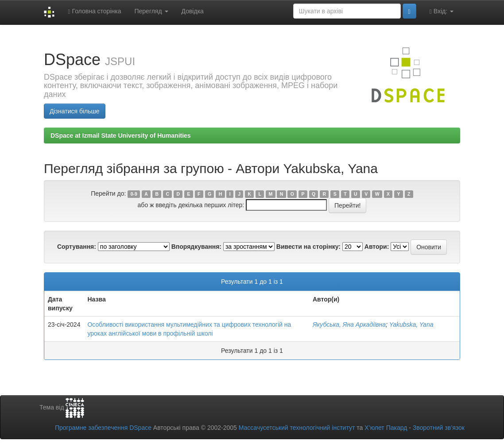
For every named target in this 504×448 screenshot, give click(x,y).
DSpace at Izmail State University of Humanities (121, 135)
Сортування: (77, 247)
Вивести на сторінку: (308, 247)
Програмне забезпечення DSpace (103, 428)
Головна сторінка (94, 11)
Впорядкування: (196, 247)
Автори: (377, 247)
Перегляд (151, 11)
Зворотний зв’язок (439, 428)
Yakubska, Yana (411, 324)
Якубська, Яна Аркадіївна (349, 324)
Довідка (193, 11)
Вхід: (442, 11)
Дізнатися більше (75, 111)
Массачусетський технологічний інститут (297, 428)
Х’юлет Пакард (386, 428)
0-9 (134, 194)
